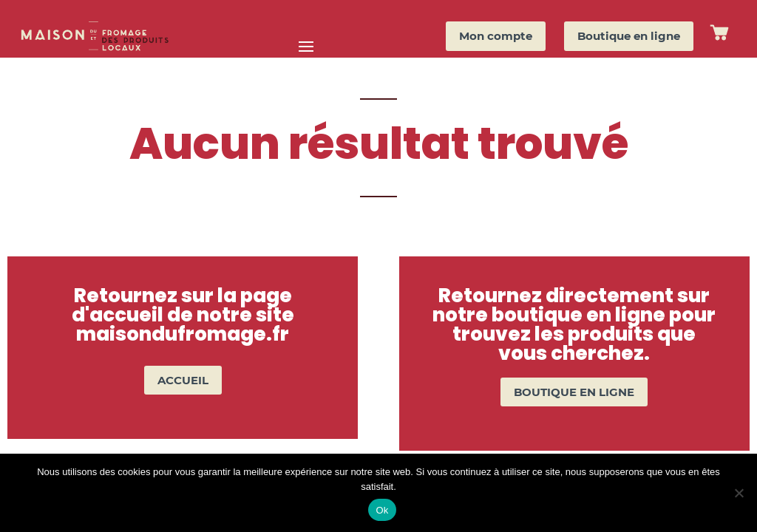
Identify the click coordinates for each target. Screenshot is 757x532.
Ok (382, 510)
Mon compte (496, 36)
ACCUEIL (183, 380)
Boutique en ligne (629, 36)
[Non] (739, 493)
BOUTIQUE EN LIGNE (574, 392)
